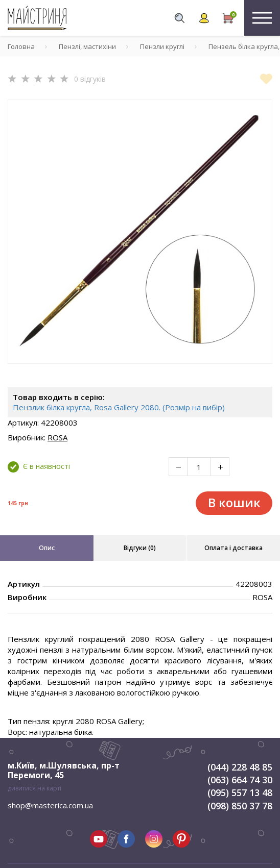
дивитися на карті (34, 788)
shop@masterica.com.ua (50, 805)
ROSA (57, 437)
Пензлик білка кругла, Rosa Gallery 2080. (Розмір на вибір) (119, 407)
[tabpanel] (140, 232)
